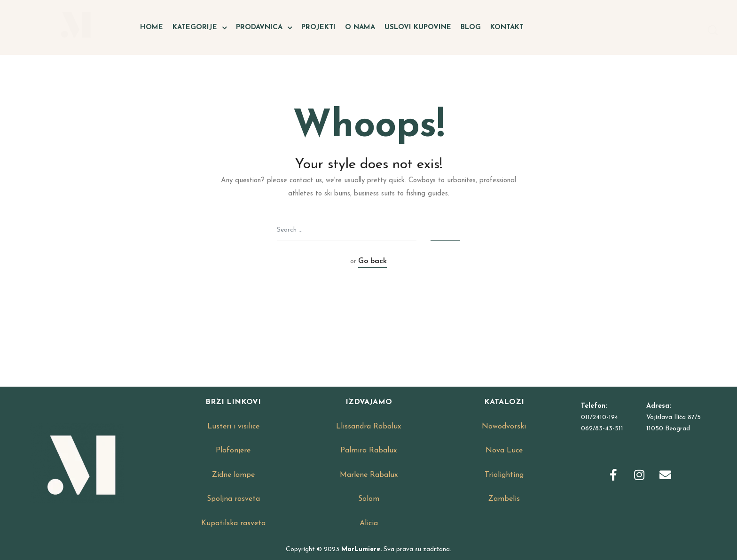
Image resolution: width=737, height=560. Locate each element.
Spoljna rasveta (233, 499)
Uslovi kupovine (418, 27)
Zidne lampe (233, 475)
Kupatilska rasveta (233, 523)
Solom (369, 499)
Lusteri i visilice (233, 427)
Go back (372, 261)
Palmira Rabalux (368, 451)
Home (152, 27)
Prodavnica (264, 28)
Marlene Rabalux (369, 475)
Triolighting (504, 475)
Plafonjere (233, 451)
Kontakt (507, 27)
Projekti (318, 27)
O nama (360, 27)
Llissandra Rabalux (368, 427)
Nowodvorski (504, 427)
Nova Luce (504, 451)
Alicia (369, 523)
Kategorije (200, 28)
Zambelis (504, 499)
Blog (471, 27)
